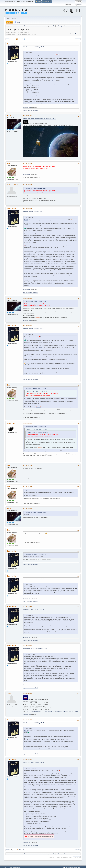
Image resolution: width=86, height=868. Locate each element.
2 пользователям (27, 107)
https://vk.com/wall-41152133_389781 (34, 610)
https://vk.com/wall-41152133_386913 (34, 212)
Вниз (7, 39)
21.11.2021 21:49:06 (28, 693)
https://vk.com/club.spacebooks (31, 110)
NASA (53, 81)
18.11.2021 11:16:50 (28, 646)
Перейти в (51, 857)
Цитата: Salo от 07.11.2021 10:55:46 (36, 555)
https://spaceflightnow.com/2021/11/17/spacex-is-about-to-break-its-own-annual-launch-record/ (52, 711)
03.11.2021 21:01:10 (28, 163)
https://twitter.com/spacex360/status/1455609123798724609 (40, 119)
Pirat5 (9, 693)
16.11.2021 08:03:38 (28, 576)
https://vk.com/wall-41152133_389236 (34, 579)
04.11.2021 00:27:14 (28, 185)
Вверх (8, 850)
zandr (9, 116)
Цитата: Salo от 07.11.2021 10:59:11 (36, 512)
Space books (12, 44)
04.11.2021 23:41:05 (28, 298)
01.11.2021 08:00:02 (28, 44)
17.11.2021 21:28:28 (28, 607)
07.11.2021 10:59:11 (28, 486)
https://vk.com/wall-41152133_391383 (34, 723)
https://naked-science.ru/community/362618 (35, 649)
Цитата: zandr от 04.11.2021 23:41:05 (36, 389)
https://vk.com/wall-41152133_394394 (34, 762)
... (22, 39)
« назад (71, 34)
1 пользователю (27, 598)
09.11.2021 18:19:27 (28, 509)
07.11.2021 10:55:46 (28, 465)
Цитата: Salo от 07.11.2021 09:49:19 (36, 427)
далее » (77, 34)
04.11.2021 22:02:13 (28, 209)
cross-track (11, 423)
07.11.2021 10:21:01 (28, 423)
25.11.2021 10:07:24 (28, 720)
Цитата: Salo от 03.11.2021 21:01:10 (36, 188)
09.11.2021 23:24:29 (28, 551)
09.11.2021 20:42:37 (28, 530)
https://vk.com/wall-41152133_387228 (34, 329)
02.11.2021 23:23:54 (28, 116)
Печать (78, 39)
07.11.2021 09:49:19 (28, 385)
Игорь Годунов (12, 185)
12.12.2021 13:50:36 (28, 759)
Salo (54, 26)
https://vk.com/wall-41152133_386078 (34, 47)
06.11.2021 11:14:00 (28, 326)
